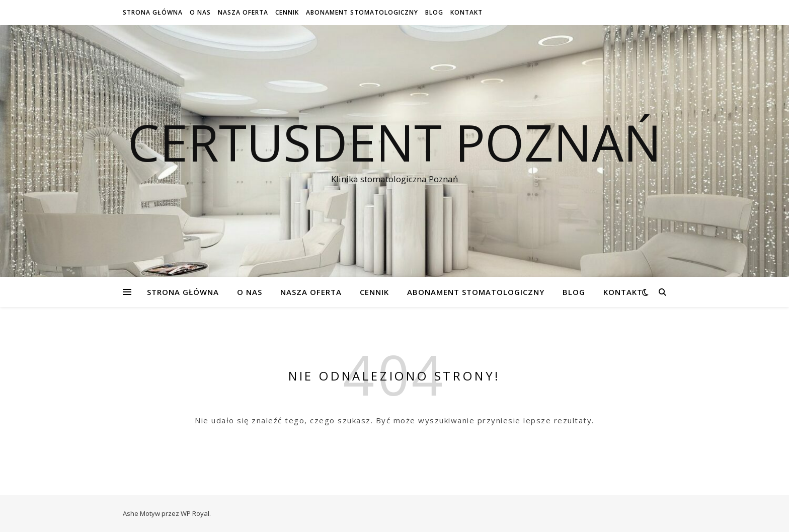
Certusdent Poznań (395, 142)
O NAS (200, 12)
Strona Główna (153, 12)
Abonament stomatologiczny (362, 12)
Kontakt (466, 12)
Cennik (287, 12)
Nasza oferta (243, 12)
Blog (434, 12)
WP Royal (195, 513)
